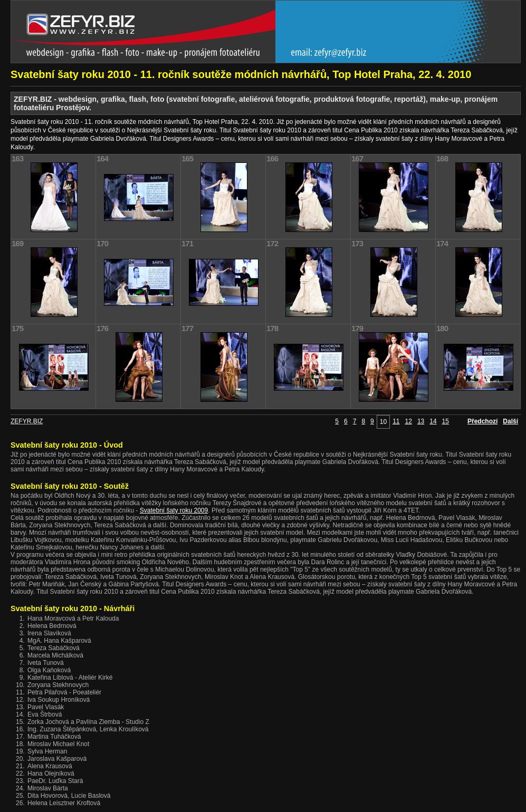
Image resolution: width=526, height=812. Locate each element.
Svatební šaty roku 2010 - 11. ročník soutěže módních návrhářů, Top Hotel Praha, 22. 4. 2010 (241, 74)
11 (396, 421)
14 (433, 421)
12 (409, 421)
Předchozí (482, 421)
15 (446, 421)
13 (421, 421)
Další (510, 421)
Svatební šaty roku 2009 (174, 510)
